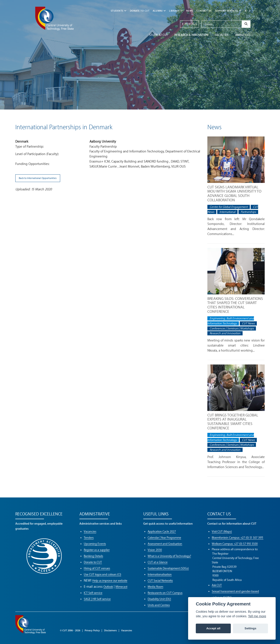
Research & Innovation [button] (191, 35)
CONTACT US (204, 11)
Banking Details (93, 556)
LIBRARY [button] (176, 11)
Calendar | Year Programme (164, 538)
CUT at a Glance (158, 562)
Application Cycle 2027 (162, 532)
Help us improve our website (110, 581)
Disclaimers (110, 631)
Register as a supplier (97, 550)
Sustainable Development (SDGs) (168, 568)
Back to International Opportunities (38, 178)
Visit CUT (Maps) (222, 532)
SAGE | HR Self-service (97, 599)
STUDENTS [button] (119, 11)
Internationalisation (160, 574)
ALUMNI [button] (159, 11)
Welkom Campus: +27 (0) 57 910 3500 (235, 544)
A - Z (248, 11)
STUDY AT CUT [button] (158, 35)
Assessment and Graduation (165, 544)
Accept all (213, 628)
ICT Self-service (93, 593)
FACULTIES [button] (222, 35)
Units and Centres (159, 605)
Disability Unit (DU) (159, 599)
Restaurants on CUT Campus (165, 593)
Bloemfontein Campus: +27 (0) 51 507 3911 (238, 538)
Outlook (108, 587)
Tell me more (257, 616)
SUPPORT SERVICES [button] (228, 11)
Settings (250, 628)
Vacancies (90, 532)
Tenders (89, 538)
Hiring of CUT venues (97, 568)
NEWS (190, 11)
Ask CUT (217, 585)
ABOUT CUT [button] (243, 35)
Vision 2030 (155, 550)
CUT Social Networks (160, 581)
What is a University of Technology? (169, 556)
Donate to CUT (140, 11)
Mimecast (121, 587)
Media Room (155, 587)
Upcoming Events (95, 544)
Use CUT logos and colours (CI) (102, 574)
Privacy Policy (92, 631)
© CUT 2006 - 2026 (70, 631)
